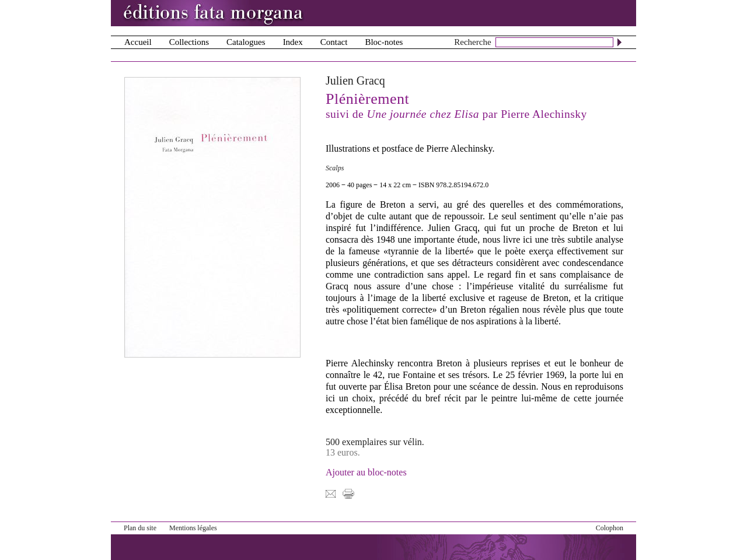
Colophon (610, 528)
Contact (334, 42)
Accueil (138, 42)
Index (293, 42)
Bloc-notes (384, 42)
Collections (189, 42)
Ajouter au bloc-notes (366, 472)
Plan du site (140, 528)
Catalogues (246, 42)
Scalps (335, 168)
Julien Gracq (355, 80)
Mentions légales (193, 528)
